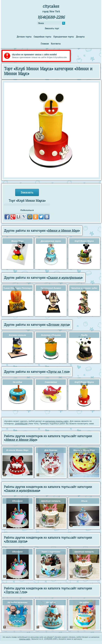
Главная (45, 44)
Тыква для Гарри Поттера (17, 288)
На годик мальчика (17, 602)
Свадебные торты (42, 37)
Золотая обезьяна (51, 335)
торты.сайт (25, 639)
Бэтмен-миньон (17, 335)
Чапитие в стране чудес (84, 288)
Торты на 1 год (58, 372)
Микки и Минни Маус (63, 231)
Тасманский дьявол (51, 288)
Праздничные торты (63, 37)
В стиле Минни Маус (17, 450)
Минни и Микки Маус (84, 450)
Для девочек (51, 450)
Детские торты (24, 37)
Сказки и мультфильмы (65, 278)
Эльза (84, 501)
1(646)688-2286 (51, 17)
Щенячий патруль (51, 501)
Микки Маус (17, 241)
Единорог (17, 501)
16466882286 (21, 424)
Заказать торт (52, 28)
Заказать (27, 192)
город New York (51, 12)
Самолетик (51, 382)
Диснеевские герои (51, 241)
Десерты (80, 37)
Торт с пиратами (51, 552)
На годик (17, 382)
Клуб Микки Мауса (84, 241)
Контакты (56, 44)
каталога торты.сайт (57, 421)
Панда (84, 335)
